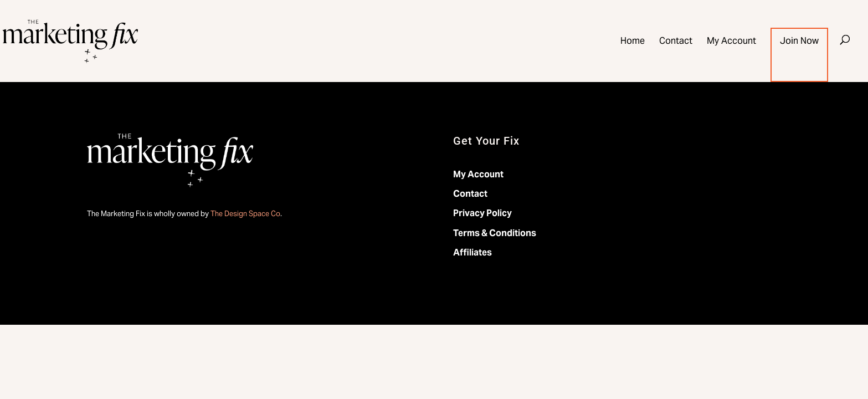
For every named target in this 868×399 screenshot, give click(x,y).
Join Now (799, 42)
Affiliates (472, 252)
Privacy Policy (482, 213)
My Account (731, 42)
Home (633, 42)
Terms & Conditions (495, 233)
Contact (676, 42)
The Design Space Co (245, 214)
